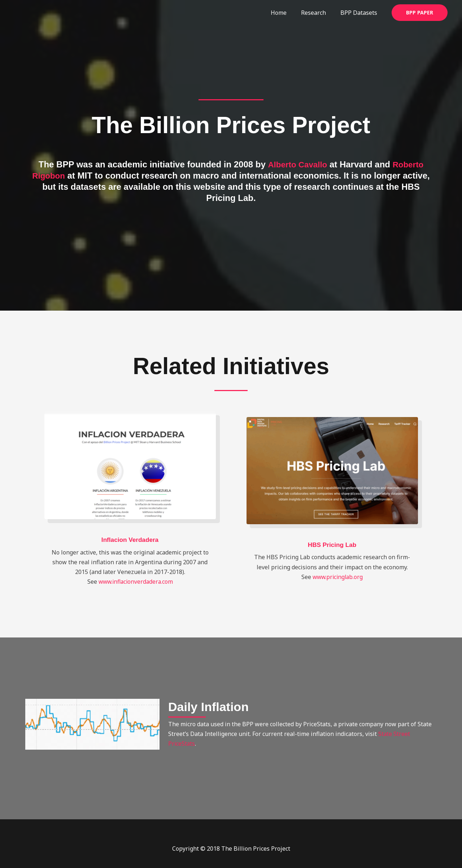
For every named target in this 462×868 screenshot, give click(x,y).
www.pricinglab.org (338, 577)
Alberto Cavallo (296, 164)
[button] (420, 13)
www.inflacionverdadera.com (136, 582)
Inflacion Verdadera (130, 540)
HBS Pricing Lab (332, 545)
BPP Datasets (360, 13)
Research (318, 13)
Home (286, 13)
